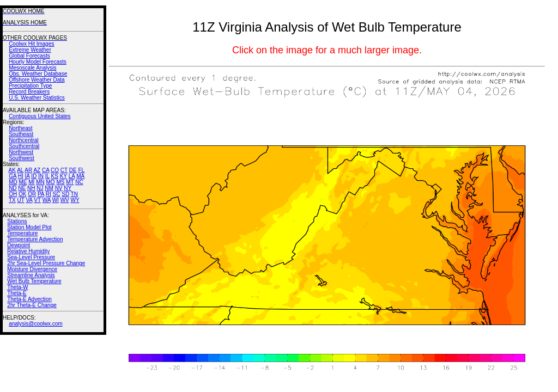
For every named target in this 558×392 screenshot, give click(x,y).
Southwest (22, 158)
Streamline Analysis (31, 275)
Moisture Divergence (32, 269)
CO (55, 170)
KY (63, 176)
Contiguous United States (40, 116)
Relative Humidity (28, 251)
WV (65, 200)
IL (47, 176)
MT (70, 182)
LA (72, 176)
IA (28, 176)
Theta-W (17, 287)
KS (55, 176)
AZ (37, 170)
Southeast (21, 134)
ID (34, 176)
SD (65, 194)
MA (80, 176)
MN (40, 182)
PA (41, 194)
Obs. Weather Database (38, 74)
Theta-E (17, 293)
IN (41, 176)
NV (59, 188)
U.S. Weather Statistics (37, 98)
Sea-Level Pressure (31, 257)
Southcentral (24, 146)
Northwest (21, 152)
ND (13, 188)
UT (21, 200)
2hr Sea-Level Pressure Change (46, 263)
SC (57, 194)
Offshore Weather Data (37, 80)
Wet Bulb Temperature (34, 281)
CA (46, 170)
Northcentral (23, 140)
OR (32, 194)
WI (56, 200)
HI (21, 176)
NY (68, 188)
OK (22, 194)
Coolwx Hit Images (31, 44)
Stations (17, 221)
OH (13, 194)
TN (74, 194)
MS (60, 182)
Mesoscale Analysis (32, 68)
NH (31, 188)
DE (73, 170)
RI (48, 194)
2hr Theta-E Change (32, 305)
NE (22, 188)
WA (47, 200)
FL (81, 170)
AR (28, 170)
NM (49, 188)
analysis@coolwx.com (36, 324)
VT (37, 200)
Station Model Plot (29, 227)
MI (31, 182)
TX (12, 200)
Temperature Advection (35, 239)
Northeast (20, 128)
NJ (40, 188)
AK (12, 170)
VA (29, 200)
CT (64, 170)
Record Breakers (29, 92)
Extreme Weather (30, 50)
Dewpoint (19, 245)
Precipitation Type (30, 86)
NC (79, 182)
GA (13, 176)
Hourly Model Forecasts (38, 62)
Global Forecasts (29, 56)
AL (20, 170)
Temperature (22, 233)
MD (13, 182)
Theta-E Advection (29, 299)
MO (50, 182)
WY (75, 200)
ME (23, 182)
